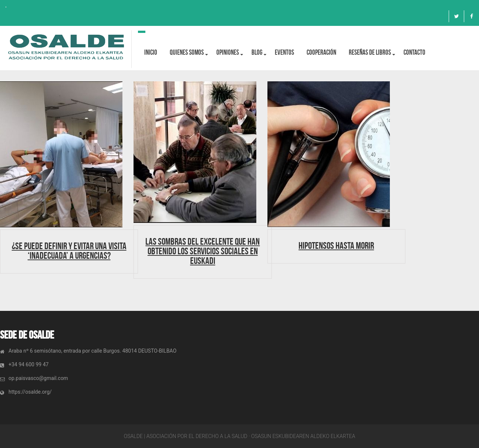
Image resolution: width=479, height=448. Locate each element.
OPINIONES (228, 52)
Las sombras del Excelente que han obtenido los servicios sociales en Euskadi (203, 251)
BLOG (257, 52)
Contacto (414, 52)
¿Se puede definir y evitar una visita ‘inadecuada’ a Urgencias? (69, 251)
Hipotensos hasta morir (336, 245)
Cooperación (321, 52)
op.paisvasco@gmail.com (38, 378)
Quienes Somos (187, 52)
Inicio (151, 52)
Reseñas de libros (370, 52)
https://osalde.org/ (30, 392)
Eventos (284, 52)
